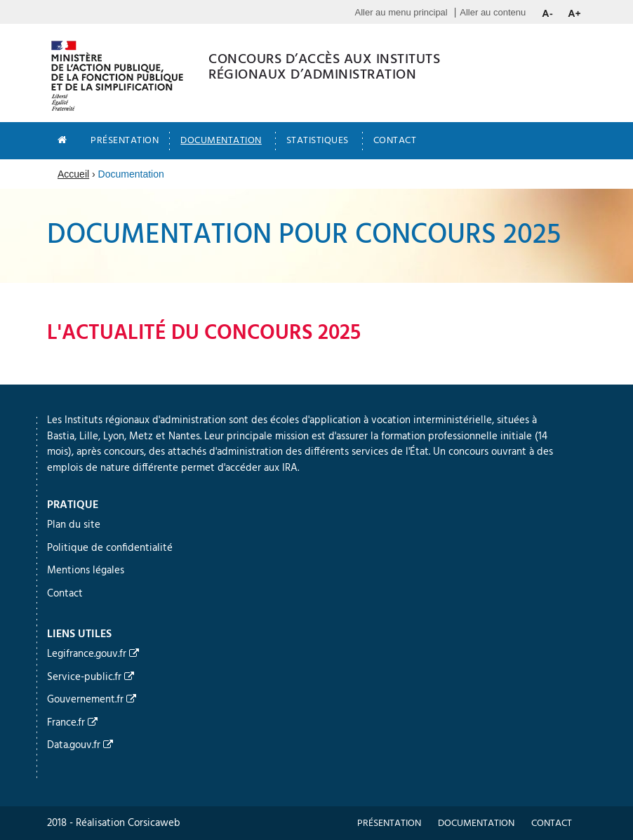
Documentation (221, 141)
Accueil (73, 174)
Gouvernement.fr (92, 700)
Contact (395, 141)
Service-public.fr (91, 677)
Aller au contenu (493, 12)
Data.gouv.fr (80, 745)
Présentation (125, 141)
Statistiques (318, 141)
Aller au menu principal (401, 12)
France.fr (72, 723)
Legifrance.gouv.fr (93, 654)
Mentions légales (86, 571)
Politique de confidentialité (110, 548)
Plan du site (74, 525)
